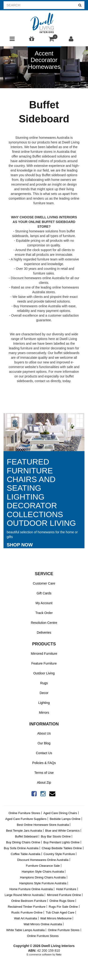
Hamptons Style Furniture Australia (43, 883)
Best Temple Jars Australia (24, 831)
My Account (44, 603)
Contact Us (44, 753)
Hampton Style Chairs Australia (43, 872)
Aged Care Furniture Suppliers (26, 819)
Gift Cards (44, 593)
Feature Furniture (44, 663)
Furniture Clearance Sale (43, 866)
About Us (44, 733)
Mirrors (44, 713)
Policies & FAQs (44, 763)
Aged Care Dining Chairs (60, 813)
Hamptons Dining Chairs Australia (43, 877)
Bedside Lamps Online (65, 819)
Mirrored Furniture (44, 654)
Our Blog (44, 743)
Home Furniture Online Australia (31, 889)
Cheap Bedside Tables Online (62, 848)
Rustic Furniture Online (27, 912)
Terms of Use (44, 773)
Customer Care (44, 583)
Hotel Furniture (66, 889)
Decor (44, 693)
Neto (59, 954)
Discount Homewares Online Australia (43, 860)
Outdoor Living (44, 673)
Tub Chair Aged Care (60, 912)
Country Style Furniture (59, 854)
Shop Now (20, 545)
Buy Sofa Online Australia (21, 848)
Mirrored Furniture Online (64, 895)
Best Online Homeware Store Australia (43, 825)
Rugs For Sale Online (63, 907)
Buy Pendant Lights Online (61, 842)
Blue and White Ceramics (63, 831)
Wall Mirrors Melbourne (56, 918)
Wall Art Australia (26, 918)
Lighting (44, 703)
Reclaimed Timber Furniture (27, 907)
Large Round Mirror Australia (24, 895)
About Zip (44, 783)
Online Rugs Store (62, 901)
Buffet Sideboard (26, 836)
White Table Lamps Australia (25, 930)
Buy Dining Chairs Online (23, 842)
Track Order (44, 613)
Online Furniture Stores (24, 813)
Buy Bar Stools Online (56, 836)
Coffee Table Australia (26, 854)
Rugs (44, 683)
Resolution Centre (44, 623)
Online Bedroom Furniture (29, 901)
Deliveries (44, 633)
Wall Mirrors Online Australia (43, 924)
